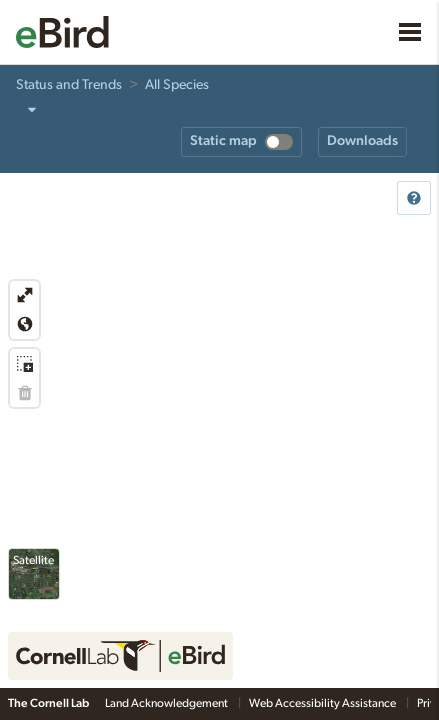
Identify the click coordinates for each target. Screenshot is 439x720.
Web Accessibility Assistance (323, 703)
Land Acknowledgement (167, 703)
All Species (177, 85)
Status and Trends (69, 85)
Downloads (362, 141)
